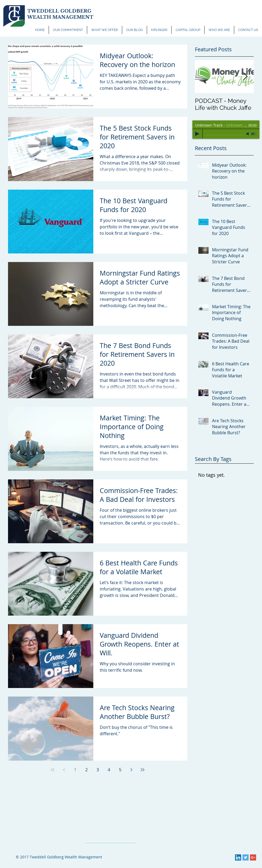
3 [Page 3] (98, 770)
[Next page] (131, 770)
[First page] (53, 770)
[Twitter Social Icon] (246, 857)
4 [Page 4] (109, 770)
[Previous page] (64, 770)
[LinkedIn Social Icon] (238, 857)
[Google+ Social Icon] (253, 857)
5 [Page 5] (120, 770)
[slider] (254, 134)
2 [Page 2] (86, 770)
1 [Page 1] (75, 770)
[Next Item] (245, 77)
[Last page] (142, 770)
